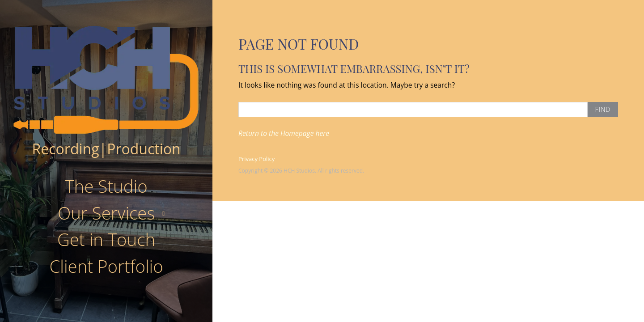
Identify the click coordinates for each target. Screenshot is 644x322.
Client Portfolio (106, 266)
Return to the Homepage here (284, 133)
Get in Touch (106, 239)
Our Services (106, 213)
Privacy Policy (256, 159)
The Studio (106, 186)
